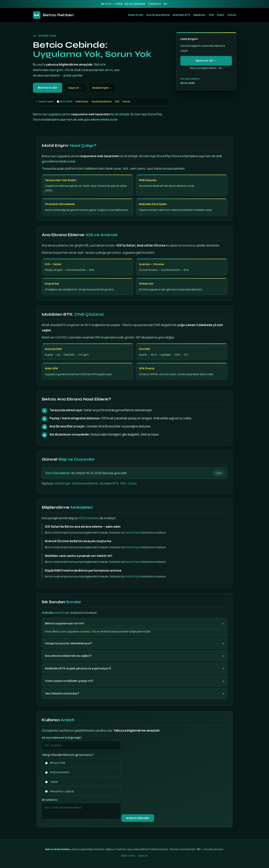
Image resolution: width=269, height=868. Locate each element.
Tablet (52, 782)
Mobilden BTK (182, 15)
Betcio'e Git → (206, 61)
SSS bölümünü (89, 518)
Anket (221, 15)
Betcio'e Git (48, 88)
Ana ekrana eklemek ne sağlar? (68, 656)
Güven (132, 483)
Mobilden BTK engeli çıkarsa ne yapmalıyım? (78, 668)
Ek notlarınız (50, 800)
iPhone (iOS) (55, 763)
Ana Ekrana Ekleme (158, 15)
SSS (211, 15)
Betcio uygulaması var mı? (64, 623)
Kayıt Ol (143, 856)
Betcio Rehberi (53, 15)
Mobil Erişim (136, 15)
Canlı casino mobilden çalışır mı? (69, 681)
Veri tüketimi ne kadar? (62, 693)
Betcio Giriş (128, 856)
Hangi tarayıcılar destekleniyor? (69, 643)
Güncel (232, 15)
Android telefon (58, 772)
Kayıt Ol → (75, 88)
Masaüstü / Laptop (60, 791)
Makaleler (200, 15)
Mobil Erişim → (102, 88)
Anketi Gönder (138, 818)
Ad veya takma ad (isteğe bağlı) (62, 737)
